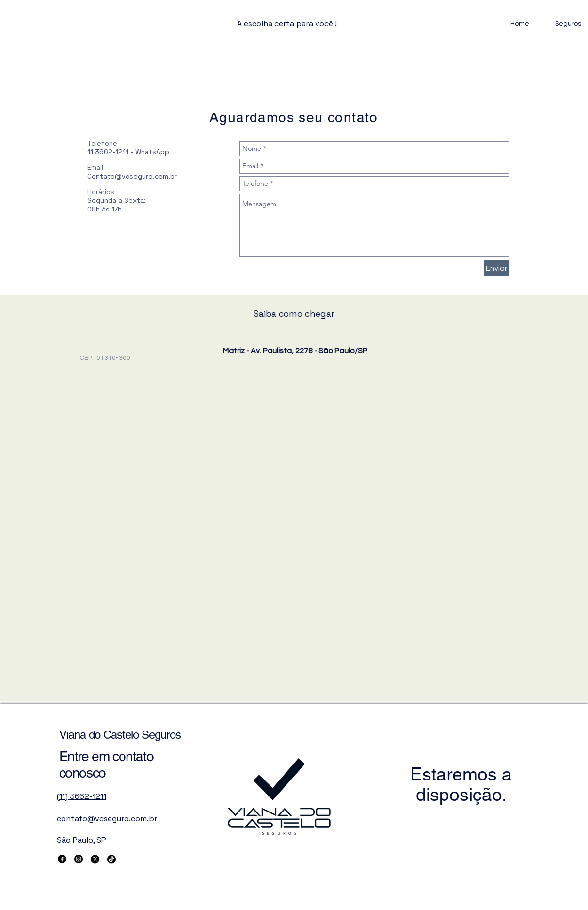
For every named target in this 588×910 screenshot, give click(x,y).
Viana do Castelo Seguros (120, 735)
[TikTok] (111, 859)
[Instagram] (79, 859)
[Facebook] (62, 859)
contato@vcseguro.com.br (107, 819)
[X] (95, 859)
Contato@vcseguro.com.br (132, 176)
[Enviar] (496, 268)
